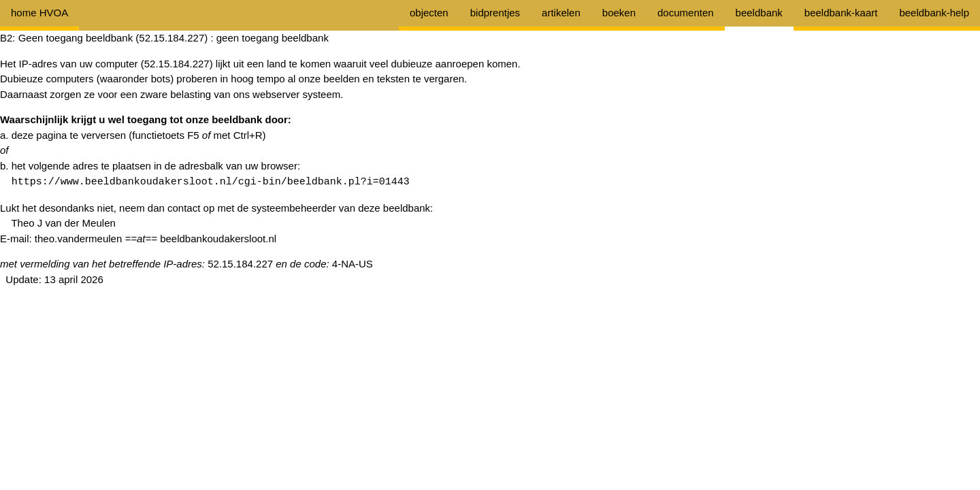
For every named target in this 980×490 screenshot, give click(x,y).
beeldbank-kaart (841, 13)
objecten (429, 13)
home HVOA (39, 13)
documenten (686, 13)
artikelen (561, 13)
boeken (619, 13)
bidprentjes (495, 13)
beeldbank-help (934, 13)
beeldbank (759, 13)
